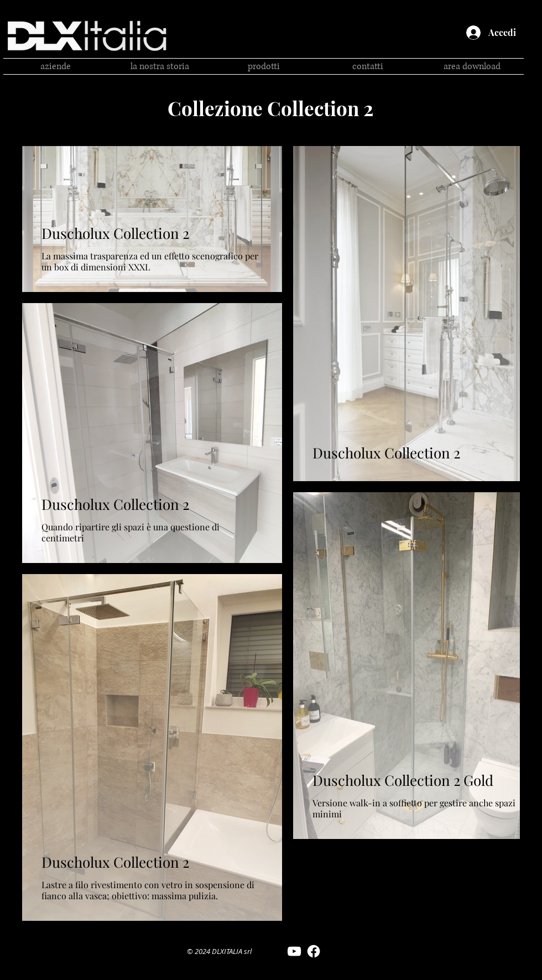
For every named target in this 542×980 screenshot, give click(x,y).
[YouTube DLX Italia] (294, 951)
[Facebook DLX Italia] (314, 951)
